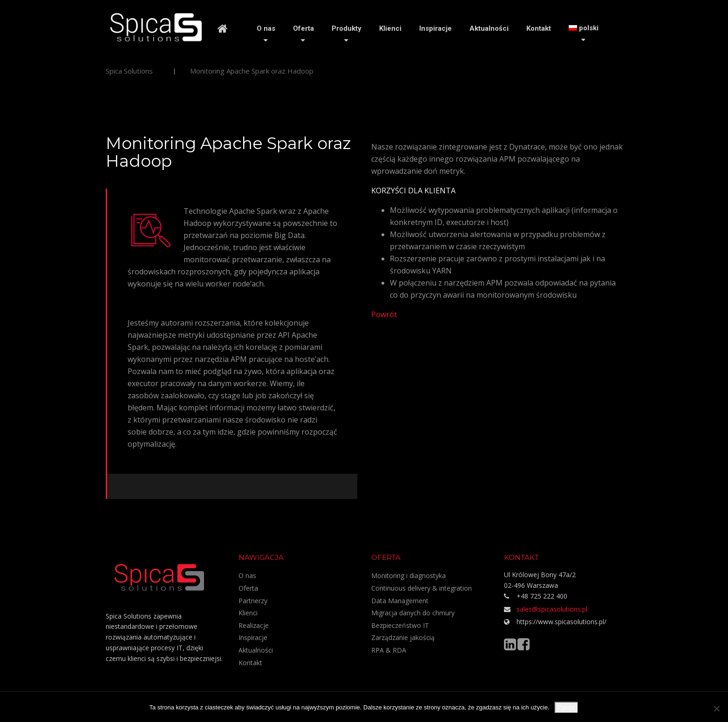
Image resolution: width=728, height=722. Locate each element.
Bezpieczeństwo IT (400, 625)
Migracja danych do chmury (413, 613)
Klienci (390, 28)
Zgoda (567, 707)
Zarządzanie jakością (403, 637)
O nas (266, 28)
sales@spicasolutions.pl (552, 609)
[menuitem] (584, 28)
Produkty (347, 28)
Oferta (303, 28)
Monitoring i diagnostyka (408, 576)
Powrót (384, 314)
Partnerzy (253, 601)
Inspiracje (435, 28)
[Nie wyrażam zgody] (716, 708)
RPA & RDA (389, 650)
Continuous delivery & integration (422, 588)
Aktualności (489, 28)
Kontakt (539, 28)
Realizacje (254, 625)
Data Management (400, 601)
